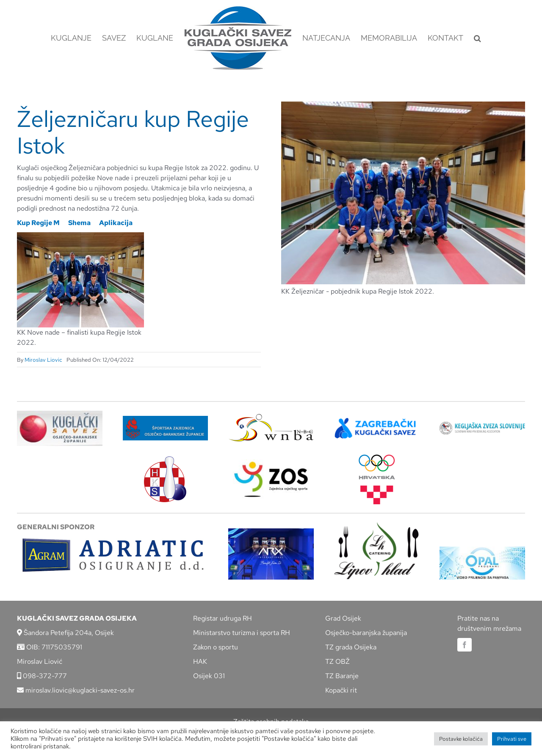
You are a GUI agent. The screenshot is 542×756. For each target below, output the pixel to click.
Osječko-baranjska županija (366, 633)
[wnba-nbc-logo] (271, 417)
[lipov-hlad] (377, 525)
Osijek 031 (209, 676)
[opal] (482, 550)
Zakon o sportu (216, 647)
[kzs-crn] (482, 425)
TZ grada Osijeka (351, 647)
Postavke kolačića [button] (461, 739)
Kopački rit (341, 690)
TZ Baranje (342, 676)
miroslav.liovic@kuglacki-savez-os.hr (76, 690)
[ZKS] (377, 420)
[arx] (271, 532)
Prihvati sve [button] (512, 739)
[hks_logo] (165, 460)
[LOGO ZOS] (271, 463)
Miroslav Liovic (43, 360)
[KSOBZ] (60, 414)
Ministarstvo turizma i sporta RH (242, 633)
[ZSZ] (166, 419)
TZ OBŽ (337, 661)
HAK (200, 661)
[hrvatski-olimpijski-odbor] (377, 458)
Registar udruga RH (223, 618)
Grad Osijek (343, 618)
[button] (477, 38)
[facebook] (465, 645)
